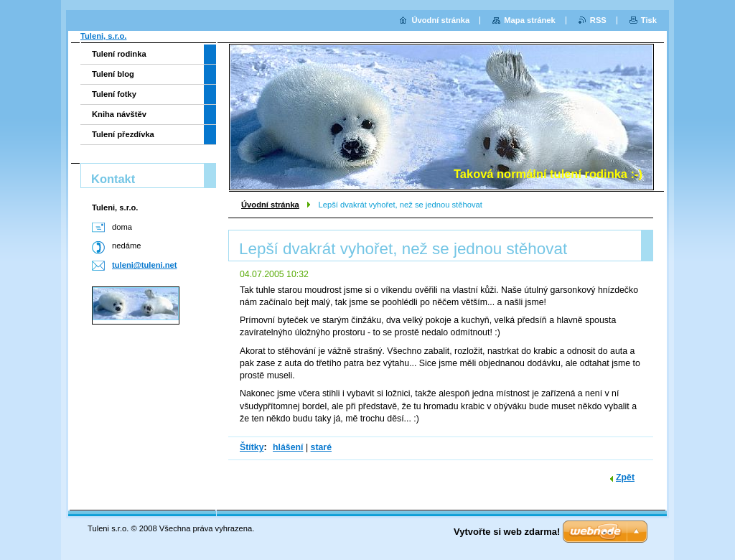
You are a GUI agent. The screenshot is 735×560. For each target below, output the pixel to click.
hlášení (288, 447)
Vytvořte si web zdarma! (507, 532)
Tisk (649, 20)
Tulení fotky (114, 94)
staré (321, 447)
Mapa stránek (530, 20)
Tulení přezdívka (123, 134)
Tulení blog (113, 74)
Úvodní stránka (270, 205)
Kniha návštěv (119, 114)
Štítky (252, 447)
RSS (598, 20)
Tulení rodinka (119, 54)
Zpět (625, 477)
